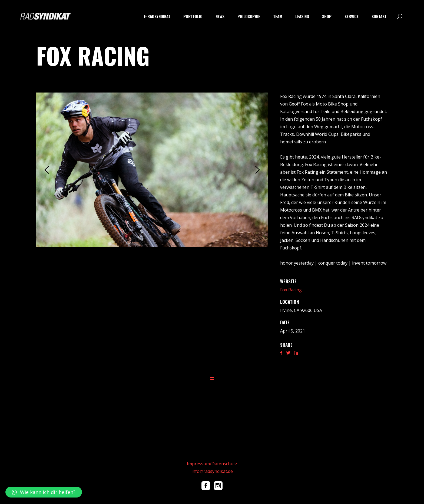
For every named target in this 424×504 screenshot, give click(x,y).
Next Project (375, 378)
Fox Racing (291, 290)
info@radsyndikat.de (212, 471)
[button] (44, 492)
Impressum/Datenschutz (212, 464)
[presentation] (47, 170)
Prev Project (49, 378)
